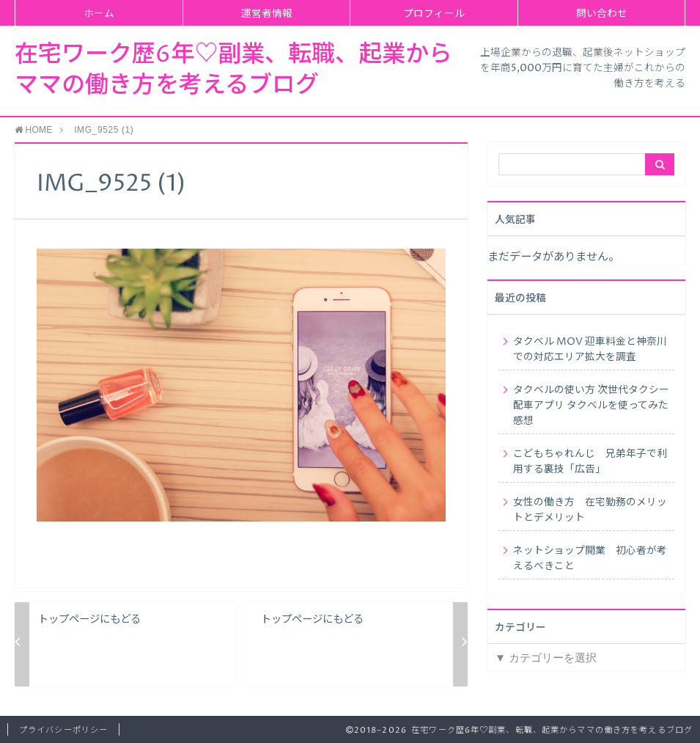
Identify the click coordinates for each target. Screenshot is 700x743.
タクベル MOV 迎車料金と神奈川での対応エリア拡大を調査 (590, 349)
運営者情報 (267, 14)
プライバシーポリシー (63, 730)
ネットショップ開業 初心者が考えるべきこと (590, 559)
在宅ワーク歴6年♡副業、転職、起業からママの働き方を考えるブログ (233, 70)
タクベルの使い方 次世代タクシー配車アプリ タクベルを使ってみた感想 (591, 406)
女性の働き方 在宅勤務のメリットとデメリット (590, 510)
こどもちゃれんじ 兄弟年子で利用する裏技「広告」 (590, 462)
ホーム (99, 14)
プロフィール (434, 14)
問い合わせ (602, 14)
